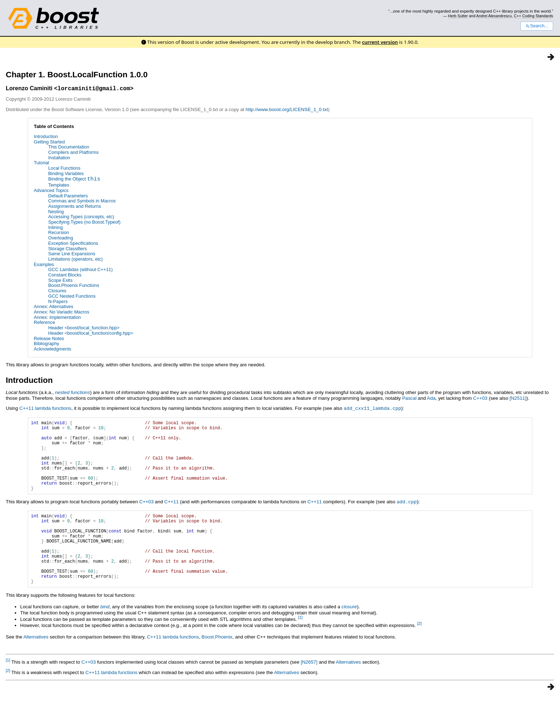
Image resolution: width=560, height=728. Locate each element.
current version (380, 42)
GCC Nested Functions (72, 297)
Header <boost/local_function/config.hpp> (91, 334)
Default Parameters (68, 197)
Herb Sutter (458, 16)
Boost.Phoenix (217, 667)
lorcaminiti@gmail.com (94, 89)
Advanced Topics (51, 191)
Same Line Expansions (72, 255)
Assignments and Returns (75, 207)
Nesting (56, 213)
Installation (59, 159)
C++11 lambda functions (45, 409)
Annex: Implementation (57, 318)
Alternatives (36, 667)
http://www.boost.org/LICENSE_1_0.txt (287, 111)
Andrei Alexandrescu (494, 16)
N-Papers (58, 303)
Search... (537, 26)
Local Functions (64, 169)
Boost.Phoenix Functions (74, 287)
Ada (431, 399)
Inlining (56, 228)
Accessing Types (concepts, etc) (81, 218)
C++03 (480, 399)
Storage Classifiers (67, 250)
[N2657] (309, 693)
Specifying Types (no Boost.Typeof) (84, 223)
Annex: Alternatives (54, 308)
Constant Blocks (65, 276)
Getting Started (49, 143)
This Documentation (69, 148)
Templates (59, 186)
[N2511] (518, 399)
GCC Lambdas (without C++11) (80, 271)
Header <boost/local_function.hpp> (84, 329)
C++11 (172, 518)
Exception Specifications (73, 244)
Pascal (409, 399)
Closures (57, 292)
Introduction (46, 138)
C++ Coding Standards (534, 16)
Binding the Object (74, 181)
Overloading (61, 239)
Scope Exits (60, 281)
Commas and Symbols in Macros (82, 202)
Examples (44, 265)
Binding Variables (66, 175)
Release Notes (49, 340)
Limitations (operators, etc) (76, 260)
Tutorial (41, 164)
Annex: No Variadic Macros (62, 313)
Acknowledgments (53, 350)
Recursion (59, 234)
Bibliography (46, 345)
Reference (44, 323)
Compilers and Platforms (73, 153)
